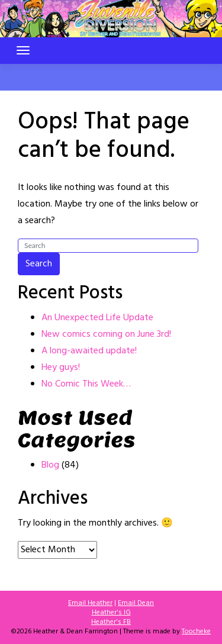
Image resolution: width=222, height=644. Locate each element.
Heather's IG (111, 613)
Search (39, 264)
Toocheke (196, 632)
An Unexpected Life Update (97, 318)
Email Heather (90, 603)
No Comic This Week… (86, 384)
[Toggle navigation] (23, 50)
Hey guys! (61, 368)
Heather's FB (111, 622)
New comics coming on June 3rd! (106, 334)
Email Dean (136, 603)
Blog (50, 465)
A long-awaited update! (89, 351)
